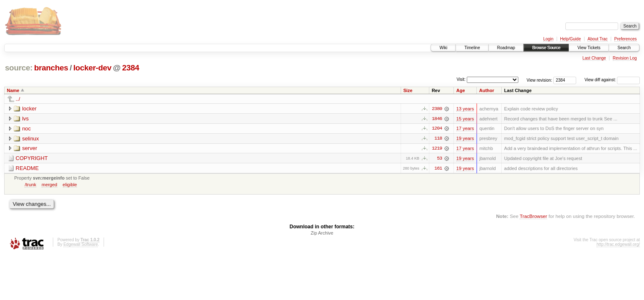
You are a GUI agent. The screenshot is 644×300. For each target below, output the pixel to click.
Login (548, 39)
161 (438, 169)
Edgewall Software (80, 245)
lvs (25, 119)
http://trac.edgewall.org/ (618, 245)
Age (461, 90)
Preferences (626, 39)
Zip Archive (322, 234)
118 (438, 139)
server (30, 149)
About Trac (597, 39)
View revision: (540, 80)
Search (624, 48)
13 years (465, 109)
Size (408, 90)
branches (51, 68)
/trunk (30, 185)
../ (18, 99)
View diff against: (612, 80)
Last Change (594, 58)
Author (487, 90)
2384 (131, 68)
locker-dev (92, 68)
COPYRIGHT (32, 159)
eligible (70, 185)
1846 (437, 119)
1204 (437, 129)
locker (29, 109)
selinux (30, 139)
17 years (465, 129)
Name (13, 90)
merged (49, 185)
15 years (465, 119)
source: (19, 68)
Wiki (443, 48)
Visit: (461, 79)
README (27, 169)
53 (439, 159)
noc (26, 129)
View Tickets (589, 48)
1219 (437, 149)
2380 (437, 109)
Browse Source (546, 48)
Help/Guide (570, 39)
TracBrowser (533, 217)
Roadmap (506, 48)
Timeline (472, 48)
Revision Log (625, 58)
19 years (465, 139)
